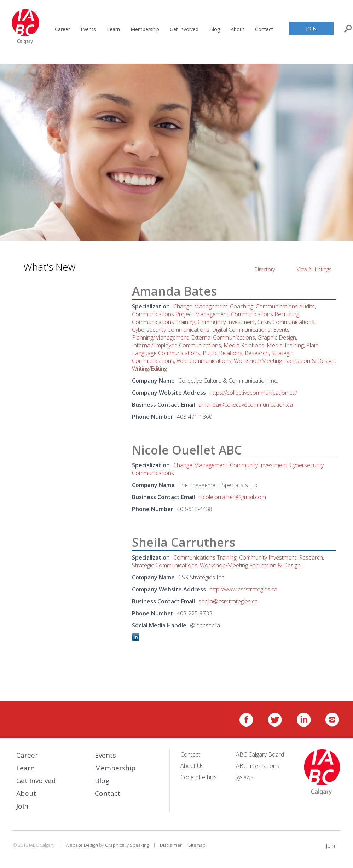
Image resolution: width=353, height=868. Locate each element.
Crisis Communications (286, 322)
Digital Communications (241, 330)
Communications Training (164, 322)
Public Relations (222, 353)
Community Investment (226, 322)
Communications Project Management (180, 314)
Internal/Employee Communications (176, 345)
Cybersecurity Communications (171, 330)
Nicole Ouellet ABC (187, 450)
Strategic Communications (165, 565)
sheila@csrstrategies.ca (228, 601)
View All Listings (314, 269)
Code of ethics (199, 777)
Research (257, 353)
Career (62, 29)
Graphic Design (277, 337)
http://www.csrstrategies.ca (243, 589)
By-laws (244, 777)
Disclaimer (171, 845)
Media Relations (244, 345)
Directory (265, 269)
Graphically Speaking (127, 845)
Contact (264, 29)
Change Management (200, 306)
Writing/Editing (149, 369)
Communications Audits (285, 306)
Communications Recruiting (265, 314)
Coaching (242, 306)
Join (311, 28)
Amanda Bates (174, 291)
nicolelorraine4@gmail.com (232, 497)
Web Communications (204, 361)
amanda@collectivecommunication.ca (246, 405)
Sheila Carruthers (184, 542)
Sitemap (197, 845)
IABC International (257, 766)
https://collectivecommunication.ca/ (253, 393)
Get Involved (184, 29)
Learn (113, 29)
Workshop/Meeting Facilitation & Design (284, 361)
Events (88, 29)
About (238, 29)
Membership (145, 29)
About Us (192, 766)
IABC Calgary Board (259, 754)
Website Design (82, 845)
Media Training (285, 345)
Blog (215, 29)
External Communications (223, 337)
